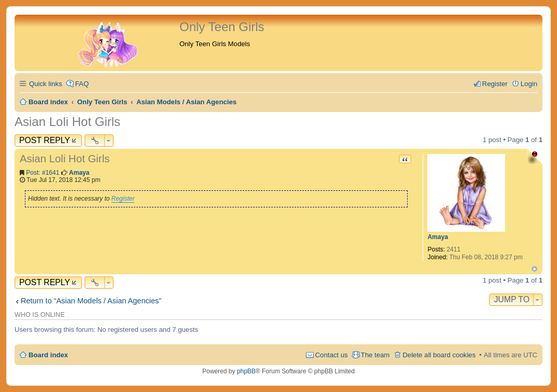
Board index (48, 355)
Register (123, 199)
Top (534, 269)
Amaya (437, 237)
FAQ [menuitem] (82, 84)
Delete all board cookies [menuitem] (439, 355)
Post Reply (45, 140)
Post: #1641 (43, 173)
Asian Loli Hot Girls (67, 122)
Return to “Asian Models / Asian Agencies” (91, 301)
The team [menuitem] (375, 355)
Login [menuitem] (529, 84)
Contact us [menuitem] (332, 355)
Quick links (46, 84)
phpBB (246, 371)
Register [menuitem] (495, 84)
